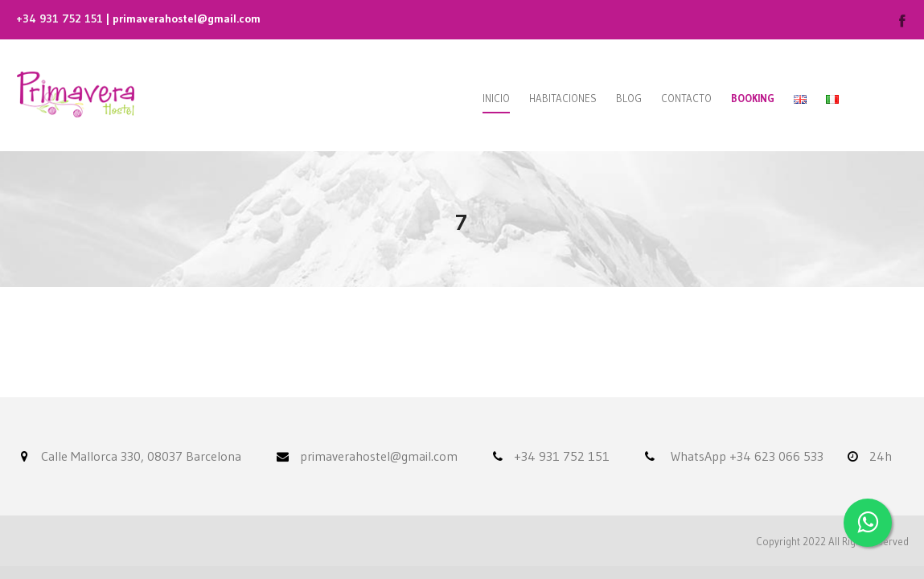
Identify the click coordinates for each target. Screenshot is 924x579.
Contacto (686, 98)
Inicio (496, 98)
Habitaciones (563, 98)
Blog (629, 98)
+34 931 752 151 (60, 18)
